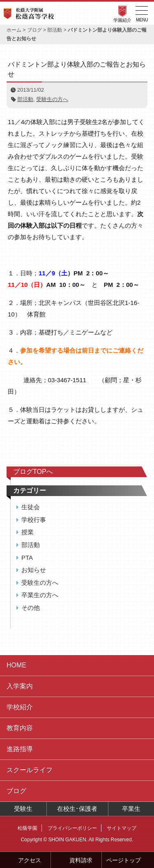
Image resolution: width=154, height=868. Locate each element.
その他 (31, 608)
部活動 (55, 30)
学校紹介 (20, 707)
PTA (27, 558)
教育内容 (20, 728)
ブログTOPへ (33, 472)
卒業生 (131, 809)
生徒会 (31, 507)
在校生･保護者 (77, 809)
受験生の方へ (52, 99)
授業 (28, 532)
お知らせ (34, 570)
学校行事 (34, 520)
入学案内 (20, 686)
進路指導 (20, 749)
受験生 (23, 809)
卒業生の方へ (40, 595)
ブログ (34, 30)
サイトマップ (122, 828)
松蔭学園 (28, 828)
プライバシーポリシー (72, 828)
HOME (16, 665)
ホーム (14, 30)
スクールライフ (30, 770)
